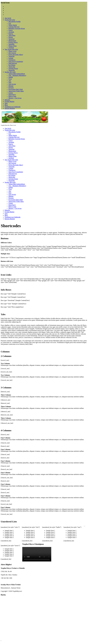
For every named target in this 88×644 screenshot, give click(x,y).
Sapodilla (11, 44)
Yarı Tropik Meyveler (11, 49)
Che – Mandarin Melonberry (17, 75)
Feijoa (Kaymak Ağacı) (16, 55)
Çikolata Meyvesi (14, 27)
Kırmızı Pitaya (13, 42)
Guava (11, 30)
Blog (6, 105)
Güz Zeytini (12, 84)
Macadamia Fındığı (15, 22)
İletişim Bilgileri (10, 108)
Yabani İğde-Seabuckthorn (17, 74)
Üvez (10, 79)
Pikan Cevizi (12, 51)
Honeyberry (12, 95)
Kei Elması (12, 65)
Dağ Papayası (13, 63)
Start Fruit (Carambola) (16, 62)
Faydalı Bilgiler (10, 102)
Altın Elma (12, 35)
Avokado (11, 32)
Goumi (11, 93)
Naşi (10, 82)
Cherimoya (12, 60)
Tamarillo (11, 56)
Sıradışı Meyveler (10, 72)
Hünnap (11, 86)
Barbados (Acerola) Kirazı (17, 28)
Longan (11, 58)
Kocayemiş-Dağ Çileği (16, 89)
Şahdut (11, 77)
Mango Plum (12, 46)
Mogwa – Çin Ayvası (15, 98)
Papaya (11, 34)
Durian (11, 37)
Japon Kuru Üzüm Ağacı (16, 91)
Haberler (7, 100)
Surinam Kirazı (13, 68)
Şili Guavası (12, 53)
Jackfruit (11, 48)
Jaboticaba (12, 67)
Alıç (10, 81)
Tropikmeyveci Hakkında (12, 107)
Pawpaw (11, 88)
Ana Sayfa (8, 18)
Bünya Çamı (12, 96)
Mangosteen (12, 41)
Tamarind (11, 39)
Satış (6, 103)
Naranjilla (12, 70)
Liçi (10, 23)
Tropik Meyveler (10, 20)
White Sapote (13, 25)
